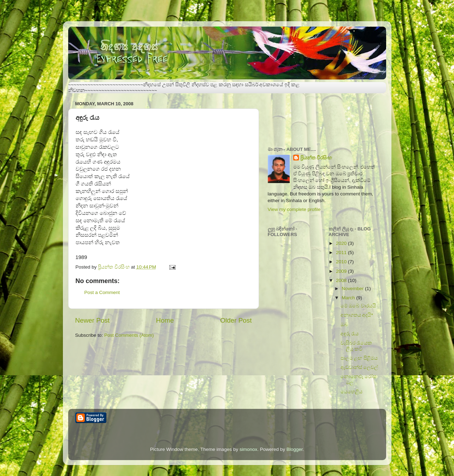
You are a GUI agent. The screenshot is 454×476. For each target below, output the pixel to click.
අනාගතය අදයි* (357, 315)
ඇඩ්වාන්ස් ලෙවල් (359, 367)
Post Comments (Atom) (129, 335)
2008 (342, 280)
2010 (342, 262)
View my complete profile (294, 209)
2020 (342, 243)
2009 (342, 271)
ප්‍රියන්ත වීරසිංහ (316, 158)
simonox (248, 449)
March (349, 298)
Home (165, 320)
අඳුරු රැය (350, 334)
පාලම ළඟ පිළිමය (359, 358)
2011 (342, 252)
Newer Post (93, 320)
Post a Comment (102, 292)
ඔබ (344, 325)
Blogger (295, 449)
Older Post (236, 320)
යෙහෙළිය (352, 392)
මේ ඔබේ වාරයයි (358, 306)
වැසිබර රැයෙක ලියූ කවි (356, 346)
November (353, 289)
